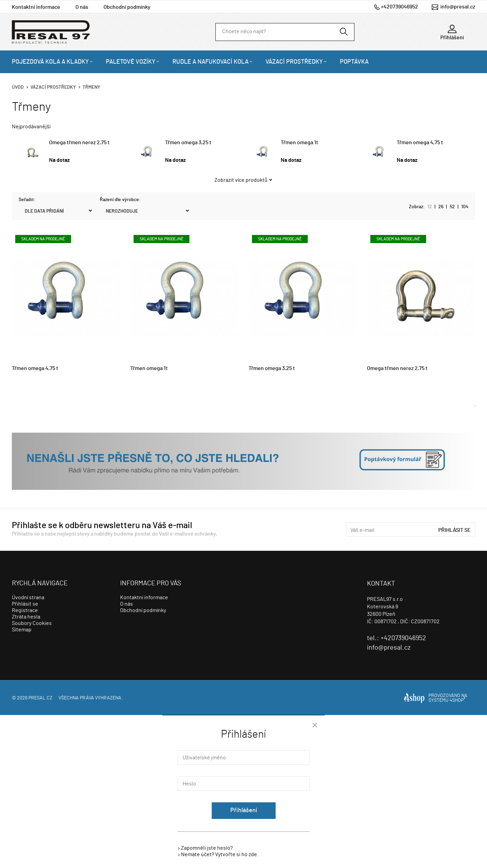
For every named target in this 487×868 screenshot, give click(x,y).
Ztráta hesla (26, 617)
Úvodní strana (28, 598)
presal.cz (40, 698)
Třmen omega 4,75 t (420, 143)
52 (452, 207)
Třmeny (91, 87)
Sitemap (22, 630)
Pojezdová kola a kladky (50, 62)
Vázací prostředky (294, 62)
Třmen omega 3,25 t (188, 143)
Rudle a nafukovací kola (211, 62)
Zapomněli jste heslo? (207, 848)
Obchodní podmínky (127, 7)
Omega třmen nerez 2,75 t (79, 143)
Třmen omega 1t (299, 143)
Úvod (18, 87)
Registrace (25, 610)
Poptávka (354, 62)
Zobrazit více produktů (241, 180)
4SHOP (457, 700)
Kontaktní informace (36, 7)
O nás (82, 7)
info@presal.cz (458, 7)
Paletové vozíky (131, 62)
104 (465, 207)
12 (430, 207)
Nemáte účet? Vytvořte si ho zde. (220, 854)
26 (441, 207)
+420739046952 (399, 7)
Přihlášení (244, 810)
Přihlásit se (455, 530)
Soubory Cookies (32, 623)
